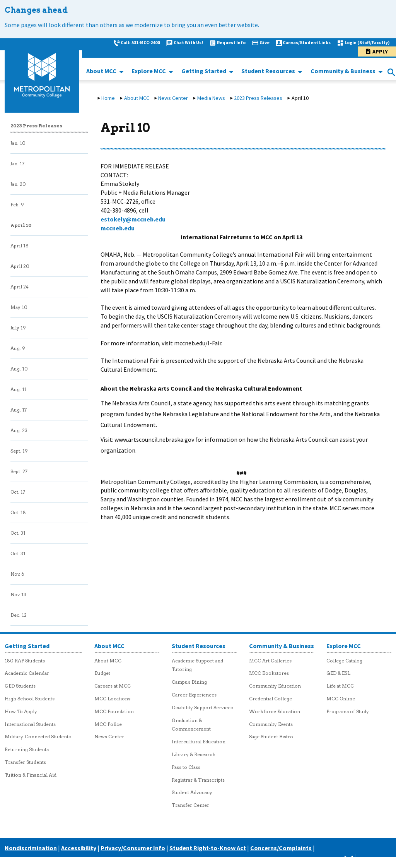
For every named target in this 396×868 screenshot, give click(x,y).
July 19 (18, 328)
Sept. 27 (19, 471)
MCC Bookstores (269, 673)
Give (265, 42)
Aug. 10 (19, 369)
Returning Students (27, 749)
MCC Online (341, 699)
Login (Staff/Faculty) (367, 42)
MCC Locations (112, 699)
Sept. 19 (19, 451)
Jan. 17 (17, 164)
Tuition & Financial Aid (31, 775)
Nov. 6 (17, 574)
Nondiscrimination (31, 848)
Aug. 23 (19, 430)
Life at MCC (340, 686)
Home (108, 98)
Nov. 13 (18, 594)
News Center (173, 98)
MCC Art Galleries (270, 661)
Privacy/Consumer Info (133, 848)
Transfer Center (190, 805)
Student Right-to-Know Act (208, 848)
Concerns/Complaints (281, 848)
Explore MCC (149, 71)
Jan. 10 (18, 143)
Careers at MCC (113, 686)
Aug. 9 (18, 348)
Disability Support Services (202, 708)
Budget (102, 673)
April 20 (20, 266)
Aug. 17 (19, 410)
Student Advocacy (192, 792)
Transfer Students (25, 762)
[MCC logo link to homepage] (42, 75)
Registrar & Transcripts (198, 780)
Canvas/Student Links (307, 42)
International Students (30, 724)
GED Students (20, 686)
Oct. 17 (18, 492)
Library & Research (194, 754)
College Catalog (344, 661)
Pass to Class (186, 767)
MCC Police (108, 724)
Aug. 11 (19, 389)
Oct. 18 (18, 512)
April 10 (21, 225)
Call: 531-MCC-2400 (140, 42)
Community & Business (344, 71)
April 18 (20, 246)
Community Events (271, 724)
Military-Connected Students (38, 737)
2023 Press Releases (258, 98)
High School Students (30, 699)
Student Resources (269, 71)
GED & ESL (338, 673)
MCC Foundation (114, 711)
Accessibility (79, 848)
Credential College (271, 699)
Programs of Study (348, 711)
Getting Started (204, 71)
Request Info (231, 42)
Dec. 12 (19, 615)
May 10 (19, 307)
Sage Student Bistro (271, 737)
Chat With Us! (188, 42)
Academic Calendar (27, 673)
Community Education (275, 686)
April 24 (20, 287)
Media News (211, 98)
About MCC (102, 71)
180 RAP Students (25, 661)
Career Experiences (194, 695)
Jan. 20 (18, 184)
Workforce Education (275, 711)
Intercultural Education (199, 742)
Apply (380, 51)
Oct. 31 (18, 533)
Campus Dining (189, 682)
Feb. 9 (17, 205)
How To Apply (21, 711)
